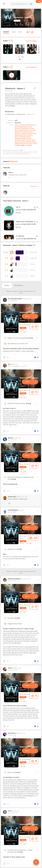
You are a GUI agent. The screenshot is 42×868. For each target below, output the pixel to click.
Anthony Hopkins (20, 125)
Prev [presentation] (19, 57)
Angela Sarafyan (30, 125)
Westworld (14, 161)
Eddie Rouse (18, 132)
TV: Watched (20, 236)
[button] (20, 59)
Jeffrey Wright (23, 130)
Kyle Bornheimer (19, 144)
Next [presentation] (23, 57)
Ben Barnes (25, 138)
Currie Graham (22, 142)
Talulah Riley (26, 132)
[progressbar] (20, 252)
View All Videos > (32, 67)
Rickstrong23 (12, 497)
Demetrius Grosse (31, 142)
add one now (31, 114)
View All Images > (32, 41)
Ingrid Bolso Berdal (27, 133)
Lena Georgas (28, 144)
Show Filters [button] (19, 285)
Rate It (27, 316)
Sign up (40, 1)
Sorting (7, 285)
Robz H (11, 173)
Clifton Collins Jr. (26, 140)
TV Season (23, 328)
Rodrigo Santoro (23, 127)
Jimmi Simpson (28, 135)
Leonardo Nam (32, 130)
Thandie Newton (25, 128)
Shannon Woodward (21, 137)
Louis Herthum (28, 145)
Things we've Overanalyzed (24, 222)
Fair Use (27, 154)
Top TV (18, 207)
